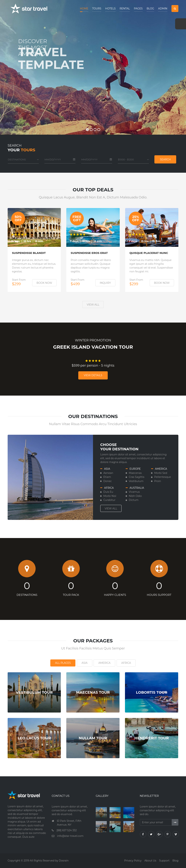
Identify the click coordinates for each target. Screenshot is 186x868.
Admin (163, 9)
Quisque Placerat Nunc (149, 253)
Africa (126, 663)
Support (164, 861)
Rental (125, 9)
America (104, 663)
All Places (63, 663)
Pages (138, 9)
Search (165, 159)
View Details (93, 375)
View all (93, 305)
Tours (97, 9)
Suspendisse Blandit (29, 253)
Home (84, 9)
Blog (150, 9)
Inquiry (105, 283)
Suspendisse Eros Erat (89, 253)
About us (150, 861)
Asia (85, 663)
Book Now (44, 283)
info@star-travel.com (70, 836)
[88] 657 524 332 (67, 830)
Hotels (110, 9)
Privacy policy (133, 861)
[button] (175, 9)
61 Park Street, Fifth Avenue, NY (69, 823)
